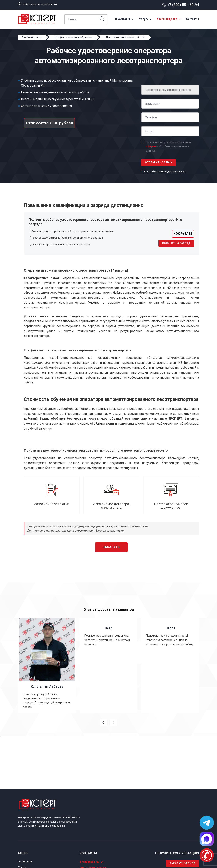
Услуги (144, 19)
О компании (123, 19)
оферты (151, 146)
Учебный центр (167, 19)
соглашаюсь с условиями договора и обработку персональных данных (168, 147)
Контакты (192, 19)
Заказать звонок (182, 863)
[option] (47, 665)
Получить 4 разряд (176, 243)
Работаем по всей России (40, 4)
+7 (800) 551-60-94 (183, 5)
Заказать (111, 547)
